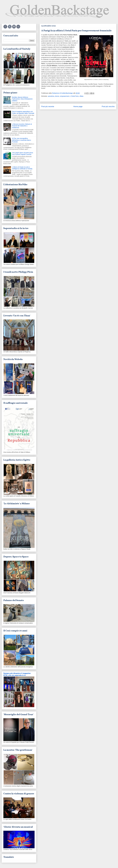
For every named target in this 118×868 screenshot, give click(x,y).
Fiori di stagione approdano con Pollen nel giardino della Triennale (23, 112)
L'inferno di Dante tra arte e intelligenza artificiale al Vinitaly (22, 168)
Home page (78, 107)
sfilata (81, 96)
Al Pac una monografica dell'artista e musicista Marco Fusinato (22, 140)
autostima (51, 96)
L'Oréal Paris (74, 96)
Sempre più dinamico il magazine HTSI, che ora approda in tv (17, 674)
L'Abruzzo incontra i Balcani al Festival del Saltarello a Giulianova (22, 126)
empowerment (65, 96)
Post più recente (48, 107)
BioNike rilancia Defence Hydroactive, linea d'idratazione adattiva (22, 99)
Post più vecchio (108, 107)
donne (57, 96)
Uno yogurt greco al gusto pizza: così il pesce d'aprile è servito (23, 154)
